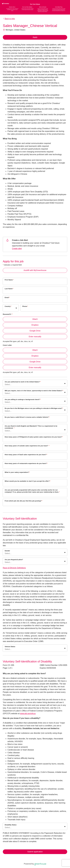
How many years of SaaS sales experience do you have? (26, 455)
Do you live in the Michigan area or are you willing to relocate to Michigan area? (34, 408)
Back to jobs (9, 19)
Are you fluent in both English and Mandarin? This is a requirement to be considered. (31, 427)
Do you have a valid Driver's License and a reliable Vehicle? (27, 417)
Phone (25, 306)
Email (7, 297)
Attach (35, 319)
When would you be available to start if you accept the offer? (28, 481)
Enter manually (35, 337)
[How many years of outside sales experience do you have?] (35, 449)
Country (8, 306)
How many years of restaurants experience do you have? (26, 463)
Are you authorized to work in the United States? (23, 382)
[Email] (35, 301)
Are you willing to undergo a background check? (23, 399)
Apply (35, 37)
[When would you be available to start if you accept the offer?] (35, 484)
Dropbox (35, 325)
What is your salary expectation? (17, 472)
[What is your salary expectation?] (35, 475)
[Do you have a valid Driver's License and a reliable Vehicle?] (35, 420)
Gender (7, 551)
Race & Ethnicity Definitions (14, 568)
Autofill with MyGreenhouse (35, 270)
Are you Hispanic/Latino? (14, 560)
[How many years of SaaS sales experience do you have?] (35, 458)
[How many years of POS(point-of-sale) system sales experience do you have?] (35, 440)
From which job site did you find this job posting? (23, 501)
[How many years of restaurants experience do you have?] (35, 466)
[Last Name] (35, 292)
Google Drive (35, 331)
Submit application (35, 852)
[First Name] (35, 283)
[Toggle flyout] (16, 308)
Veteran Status (10, 647)
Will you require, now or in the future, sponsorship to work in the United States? (34, 391)
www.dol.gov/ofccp (28, 714)
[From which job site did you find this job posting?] (35, 504)
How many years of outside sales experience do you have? (27, 446)
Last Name (9, 289)
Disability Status (11, 825)
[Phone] (44, 309)
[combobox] (5, 309)
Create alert (17, 249)
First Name (9, 280)
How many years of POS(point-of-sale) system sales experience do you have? (34, 437)
